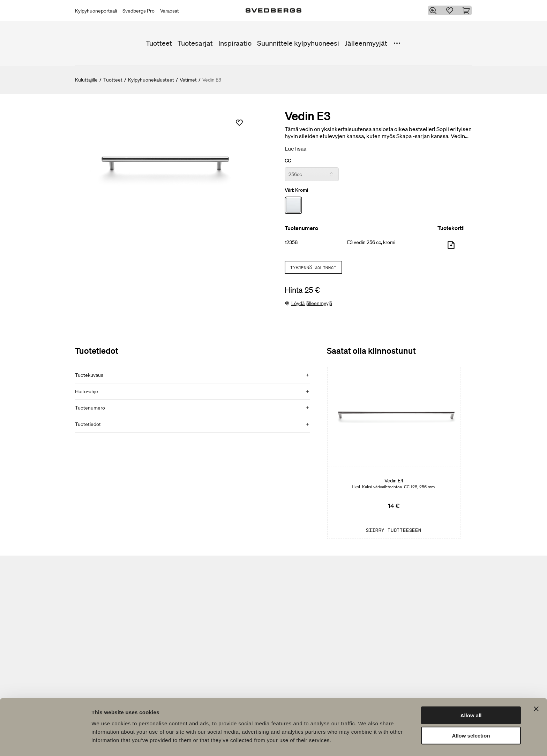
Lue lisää (295, 148)
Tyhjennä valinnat (313, 267)
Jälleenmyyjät (366, 43)
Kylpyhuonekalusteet (151, 80)
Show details (366, 742)
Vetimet (188, 80)
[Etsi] (434, 10)
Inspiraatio (235, 43)
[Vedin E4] (394, 453)
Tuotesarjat (195, 43)
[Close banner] (536, 688)
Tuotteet (159, 43)
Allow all (471, 695)
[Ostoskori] (468, 10)
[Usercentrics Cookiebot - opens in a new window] (45, 742)
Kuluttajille (86, 80)
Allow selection (471, 715)
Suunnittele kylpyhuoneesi (298, 43)
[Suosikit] (451, 10)
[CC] (312, 174)
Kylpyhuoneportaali (96, 11)
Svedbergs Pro (138, 11)
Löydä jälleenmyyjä (312, 303)
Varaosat (170, 11)
